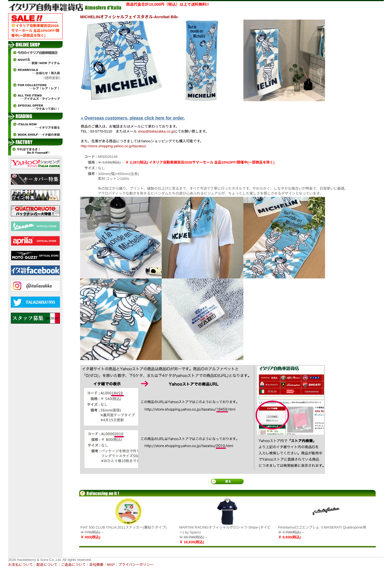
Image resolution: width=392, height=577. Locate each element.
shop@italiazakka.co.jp (156, 131)
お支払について (21, 565)
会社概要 (96, 565)
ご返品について (73, 565)
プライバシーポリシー (136, 565)
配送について (47, 565)
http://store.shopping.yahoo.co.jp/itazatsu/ (114, 146)
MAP (111, 565)
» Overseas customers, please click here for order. (133, 118)
